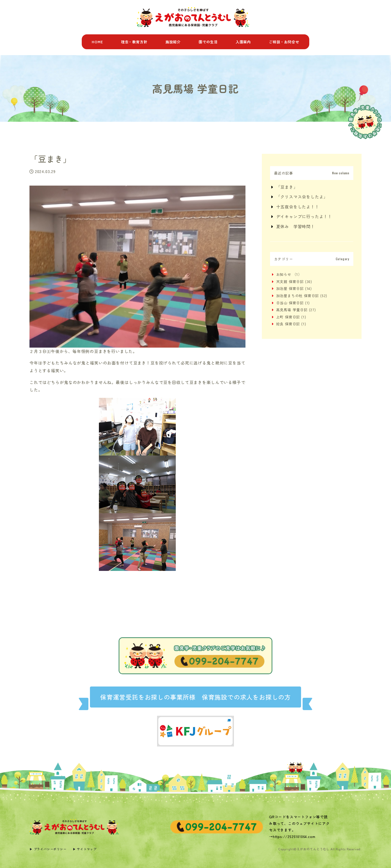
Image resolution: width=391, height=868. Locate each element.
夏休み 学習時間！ (296, 226)
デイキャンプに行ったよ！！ (304, 216)
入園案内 (243, 42)
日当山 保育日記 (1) (293, 303)
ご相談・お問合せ (284, 42)
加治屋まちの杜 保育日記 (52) (302, 296)
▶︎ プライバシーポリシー (48, 849)
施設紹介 (173, 42)
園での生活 (208, 42)
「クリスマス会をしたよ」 (302, 197)
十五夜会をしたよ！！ (298, 207)
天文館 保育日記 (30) (294, 281)
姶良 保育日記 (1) (291, 324)
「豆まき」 (287, 187)
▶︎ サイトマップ (85, 849)
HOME (97, 42)
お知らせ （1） (289, 274)
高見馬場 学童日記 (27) (296, 310)
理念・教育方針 (134, 42)
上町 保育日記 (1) (291, 317)
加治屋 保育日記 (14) (294, 288)
